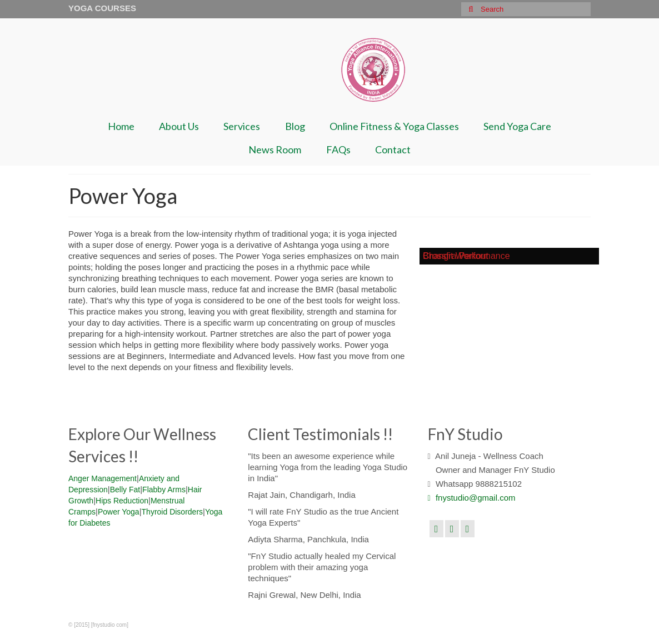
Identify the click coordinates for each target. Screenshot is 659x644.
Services (242, 126)
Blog (295, 126)
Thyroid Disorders (172, 512)
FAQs (338, 149)
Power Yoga (119, 512)
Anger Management (103, 478)
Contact (393, 149)
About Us (179, 126)
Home (121, 126)
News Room (275, 149)
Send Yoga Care (517, 126)
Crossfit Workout (456, 256)
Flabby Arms (164, 490)
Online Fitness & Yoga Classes (394, 126)
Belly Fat (125, 490)
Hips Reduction (122, 501)
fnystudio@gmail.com (472, 498)
